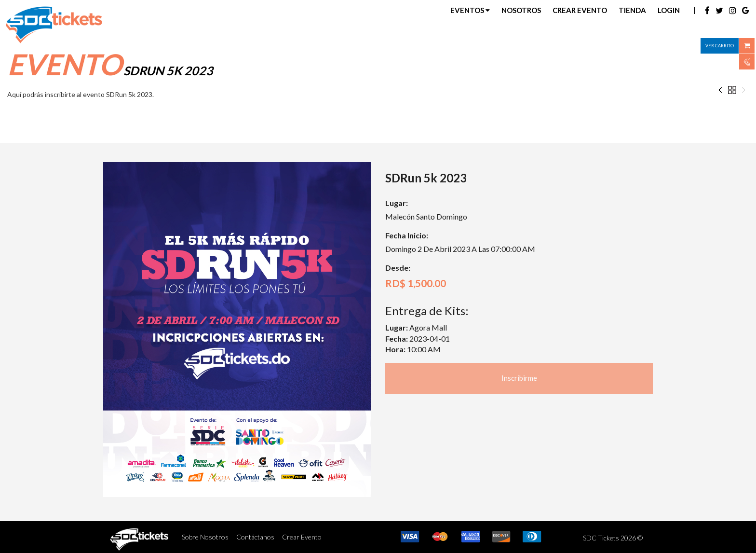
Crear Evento (580, 10)
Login (669, 10)
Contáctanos (255, 537)
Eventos (470, 10)
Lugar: (397, 203)
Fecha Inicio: (407, 235)
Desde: (398, 268)
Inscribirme (519, 378)
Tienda (632, 10)
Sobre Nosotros (205, 537)
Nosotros (521, 10)
